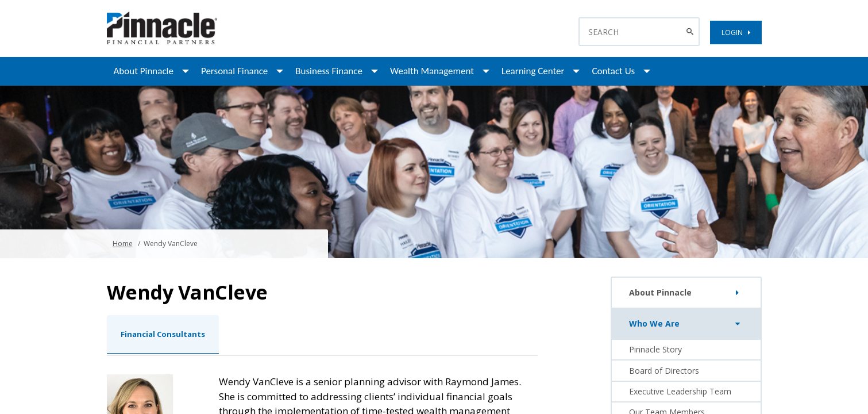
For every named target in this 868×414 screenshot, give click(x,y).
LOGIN (736, 32)
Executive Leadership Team (680, 391)
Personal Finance (234, 71)
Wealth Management (432, 71)
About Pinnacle (144, 71)
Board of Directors (664, 371)
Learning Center (533, 71)
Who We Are (687, 324)
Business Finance (329, 71)
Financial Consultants (163, 334)
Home (123, 244)
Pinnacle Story (655, 349)
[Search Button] (691, 32)
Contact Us (613, 71)
